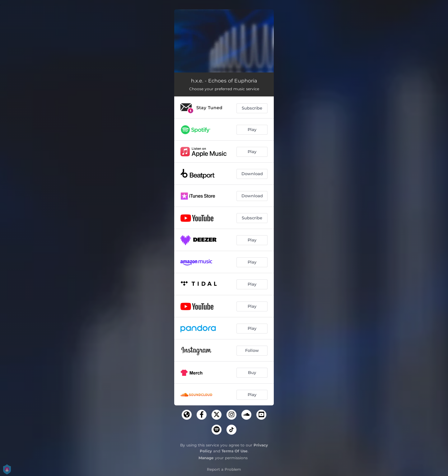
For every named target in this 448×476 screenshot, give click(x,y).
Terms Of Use (235, 451)
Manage (206, 458)
